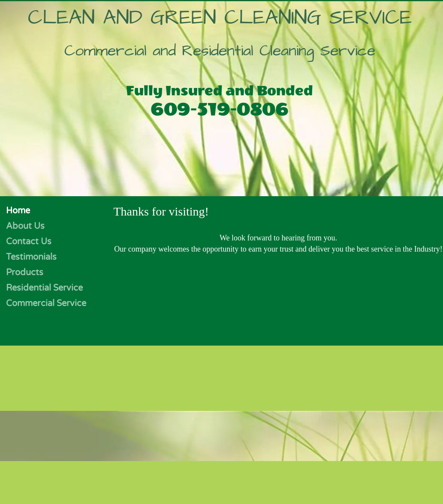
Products (25, 273)
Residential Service (44, 288)
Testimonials (31, 257)
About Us (25, 226)
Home (18, 211)
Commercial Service (46, 304)
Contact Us (29, 242)
